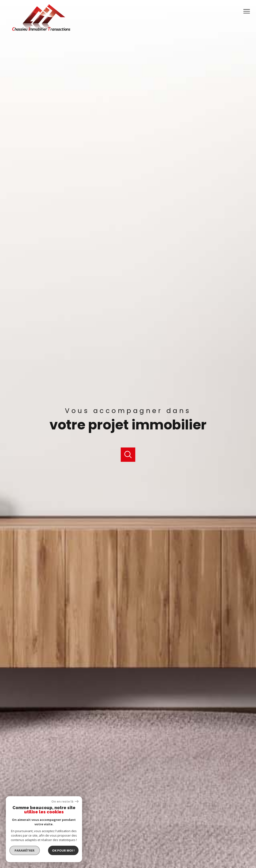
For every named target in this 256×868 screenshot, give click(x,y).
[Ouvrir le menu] (248, 11)
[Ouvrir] (128, 455)
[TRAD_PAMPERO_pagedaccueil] (41, 30)
